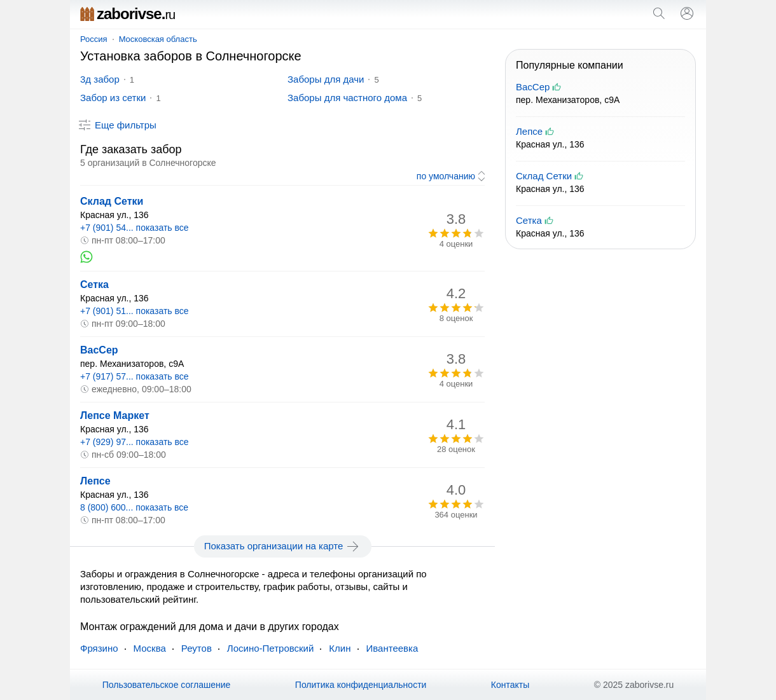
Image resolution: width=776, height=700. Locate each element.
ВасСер (99, 350)
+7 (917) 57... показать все (135, 376)
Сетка (94, 285)
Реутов (197, 648)
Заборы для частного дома (347, 98)
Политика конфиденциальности (361, 685)
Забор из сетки (113, 98)
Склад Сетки (112, 201)
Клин (340, 648)
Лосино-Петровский (271, 648)
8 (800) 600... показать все (134, 507)
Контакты (510, 685)
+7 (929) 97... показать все (135, 442)
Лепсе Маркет (115, 415)
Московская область (158, 39)
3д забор (100, 79)
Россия (94, 39)
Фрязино (99, 648)
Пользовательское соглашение (167, 685)
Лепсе (95, 481)
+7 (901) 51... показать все (135, 311)
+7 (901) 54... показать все (135, 228)
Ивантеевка (392, 648)
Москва (150, 648)
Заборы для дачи (326, 79)
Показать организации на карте (283, 546)
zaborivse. (128, 14)
